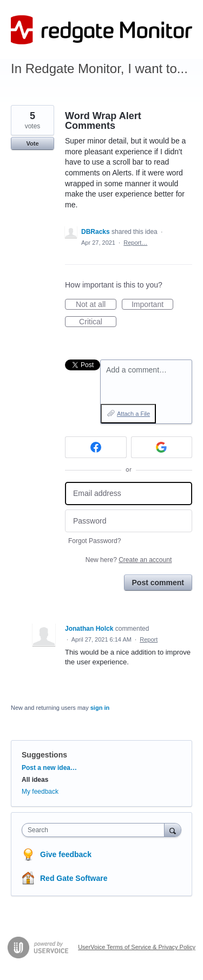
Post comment (158, 583)
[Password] (129, 521)
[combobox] (96, 830)
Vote (32, 143)
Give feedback (66, 854)
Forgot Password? (94, 541)
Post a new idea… (49, 768)
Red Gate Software (74, 878)
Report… (135, 243)
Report (149, 639)
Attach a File (133, 414)
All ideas (35, 780)
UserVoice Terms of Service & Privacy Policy (137, 947)
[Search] (173, 830)
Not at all (96, 305)
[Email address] (129, 494)
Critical (98, 322)
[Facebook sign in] (96, 447)
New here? (129, 560)
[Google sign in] (162, 447)
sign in (100, 708)
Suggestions (44, 755)
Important (152, 305)
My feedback (40, 792)
